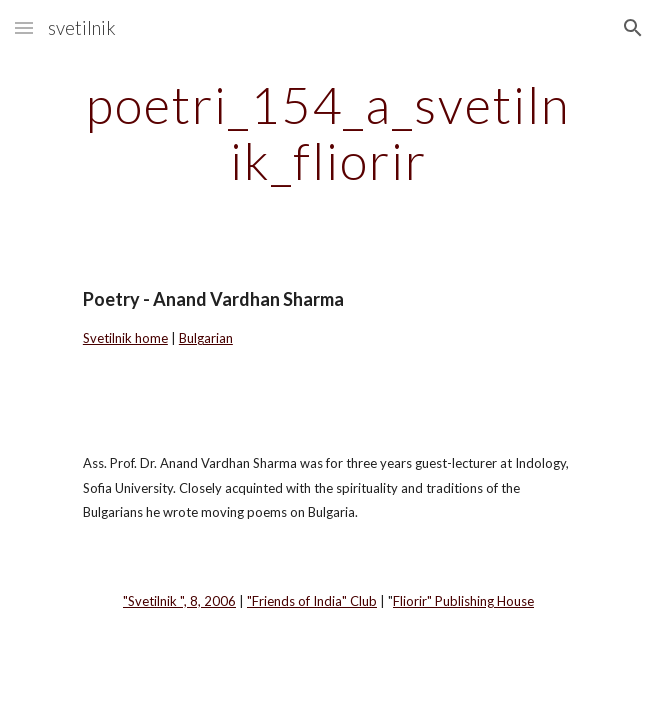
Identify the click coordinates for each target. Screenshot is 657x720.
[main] (328, 132)
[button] (24, 27)
